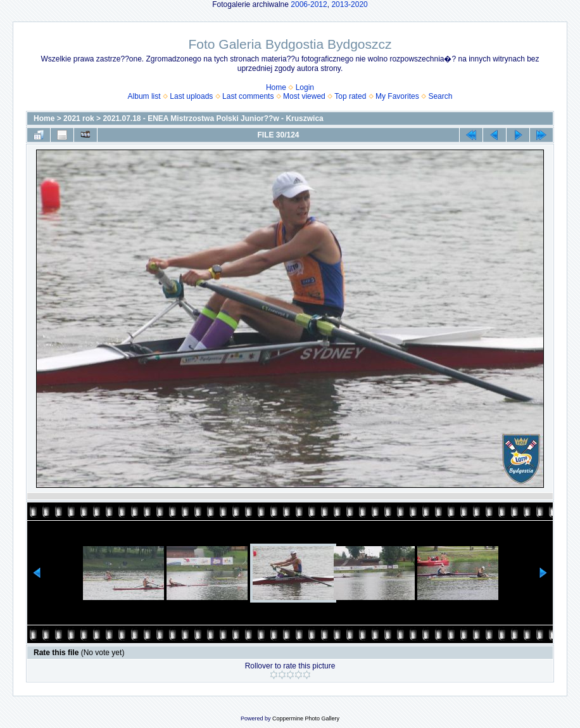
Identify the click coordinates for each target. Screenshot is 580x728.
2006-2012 (309, 4)
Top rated (350, 96)
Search (440, 96)
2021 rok (79, 118)
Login (305, 87)
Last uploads (191, 96)
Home (276, 87)
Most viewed (304, 96)
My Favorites (397, 96)
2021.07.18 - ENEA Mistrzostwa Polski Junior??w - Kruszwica (213, 118)
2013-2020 (349, 4)
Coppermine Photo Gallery (306, 718)
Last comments (248, 96)
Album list (144, 96)
